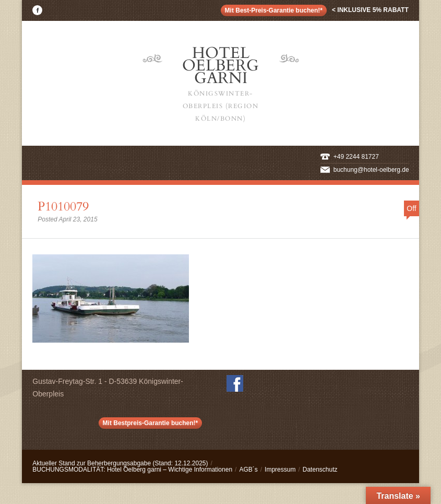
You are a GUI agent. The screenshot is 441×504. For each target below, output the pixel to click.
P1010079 (63, 207)
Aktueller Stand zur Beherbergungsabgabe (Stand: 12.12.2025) (120, 463)
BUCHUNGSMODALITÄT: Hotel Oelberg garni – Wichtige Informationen (132, 470)
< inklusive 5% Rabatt (370, 10)
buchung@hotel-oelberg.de (371, 170)
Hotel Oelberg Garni (221, 84)
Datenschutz (320, 470)
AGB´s (248, 470)
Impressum (280, 470)
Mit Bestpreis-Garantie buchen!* (151, 423)
